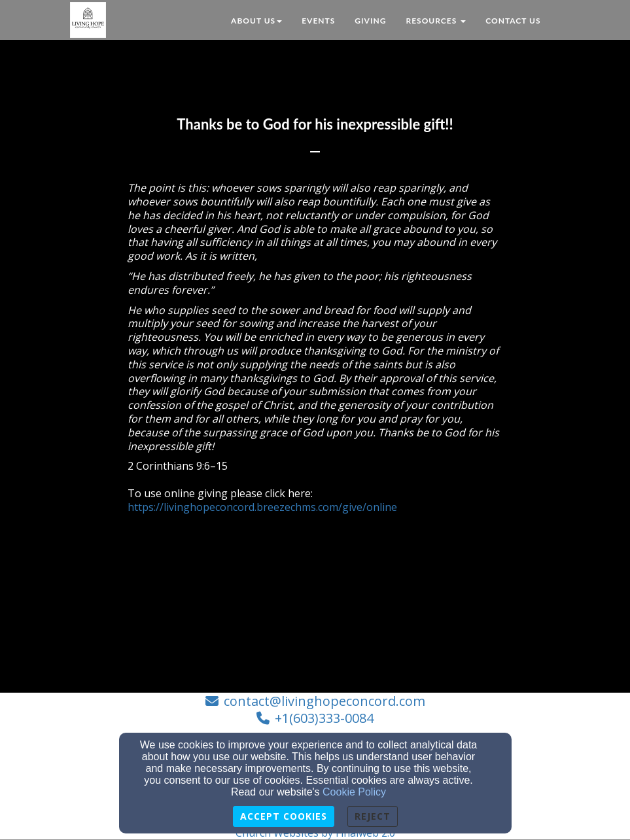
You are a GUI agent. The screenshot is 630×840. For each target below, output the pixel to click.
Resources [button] (436, 21)
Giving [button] (370, 21)
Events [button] (318, 21)
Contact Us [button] (513, 21)
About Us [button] (256, 21)
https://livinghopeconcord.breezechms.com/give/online (262, 507)
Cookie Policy (354, 792)
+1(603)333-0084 (324, 718)
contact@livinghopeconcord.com (324, 701)
